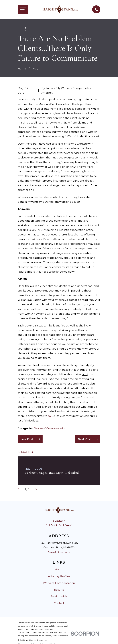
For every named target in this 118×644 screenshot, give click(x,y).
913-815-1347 (59, 525)
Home (59, 569)
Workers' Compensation (50, 428)
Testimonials (59, 596)
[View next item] (34, 489)
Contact (59, 603)
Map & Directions (59, 552)
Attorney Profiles (59, 576)
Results (59, 590)
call (50, 416)
